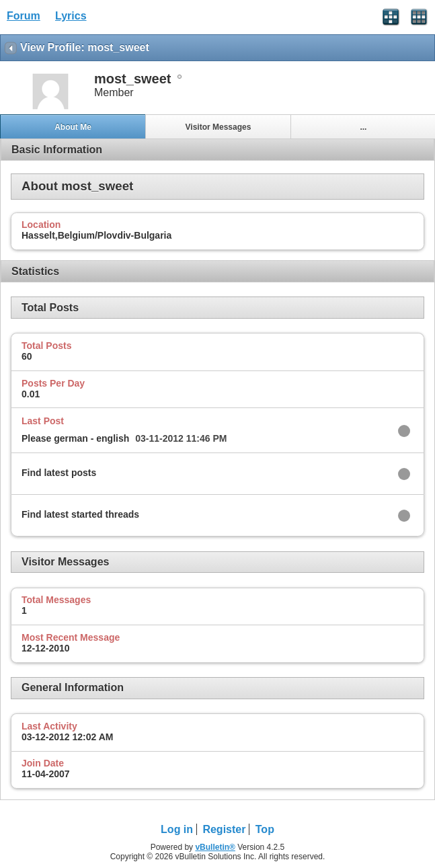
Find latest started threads (80, 514)
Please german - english (75, 438)
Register (224, 829)
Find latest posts (59, 473)
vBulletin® (215, 847)
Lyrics (71, 16)
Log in (177, 829)
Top (265, 829)
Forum (24, 16)
